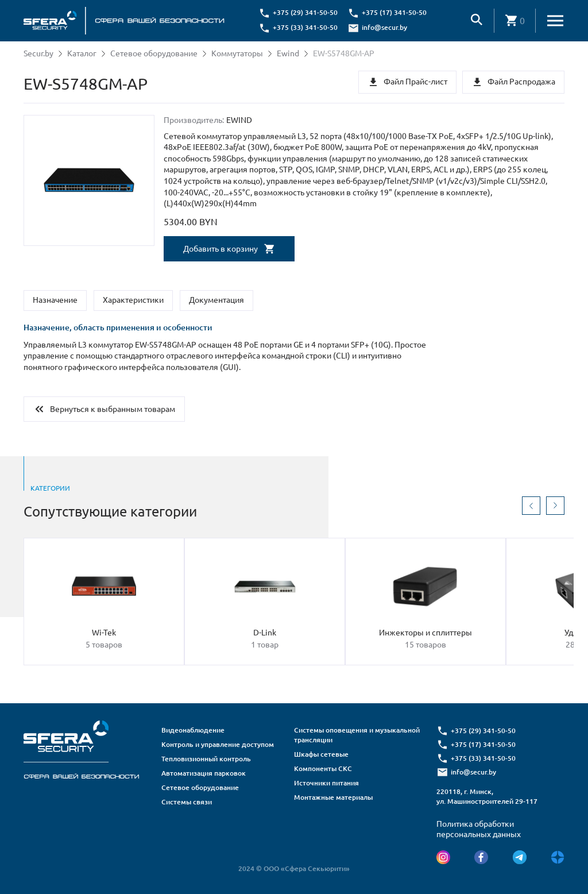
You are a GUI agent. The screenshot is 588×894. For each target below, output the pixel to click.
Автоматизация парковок (204, 773)
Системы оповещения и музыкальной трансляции (357, 735)
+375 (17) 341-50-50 (394, 12)
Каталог (82, 53)
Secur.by (38, 53)
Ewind (288, 53)
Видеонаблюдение (193, 730)
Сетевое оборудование (154, 53)
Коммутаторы (237, 53)
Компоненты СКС (323, 768)
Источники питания (326, 783)
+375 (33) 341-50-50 (305, 27)
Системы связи (187, 802)
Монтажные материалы (333, 797)
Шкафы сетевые (321, 754)
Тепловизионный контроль (206, 759)
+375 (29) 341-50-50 (305, 12)
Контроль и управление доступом (218, 744)
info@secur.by (384, 27)
